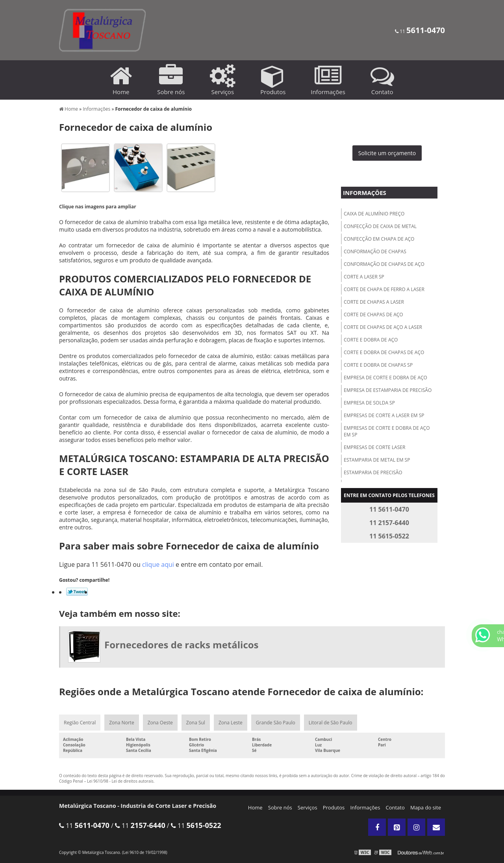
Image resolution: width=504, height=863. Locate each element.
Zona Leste (231, 723)
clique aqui (158, 564)
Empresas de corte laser (374, 447)
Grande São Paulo (276, 723)
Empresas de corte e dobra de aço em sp (387, 431)
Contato (395, 807)
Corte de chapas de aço (373, 315)
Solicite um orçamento (387, 153)
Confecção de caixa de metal (380, 226)
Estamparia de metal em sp (377, 460)
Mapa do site (426, 807)
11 (420, 31)
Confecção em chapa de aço (379, 239)
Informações (365, 193)
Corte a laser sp (364, 277)
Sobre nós (280, 807)
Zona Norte (121, 723)
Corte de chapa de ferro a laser (384, 289)
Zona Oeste (160, 723)
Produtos (334, 807)
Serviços (308, 807)
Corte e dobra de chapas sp (378, 365)
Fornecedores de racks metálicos (182, 645)
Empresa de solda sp (369, 403)
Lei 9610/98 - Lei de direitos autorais (120, 781)
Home (255, 807)
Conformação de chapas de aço (384, 264)
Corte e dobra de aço (371, 340)
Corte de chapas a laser (374, 302)
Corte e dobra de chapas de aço (384, 352)
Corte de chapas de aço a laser (383, 327)
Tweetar (77, 592)
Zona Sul (196, 723)
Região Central (80, 723)
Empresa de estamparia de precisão (388, 390)
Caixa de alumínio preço (374, 214)
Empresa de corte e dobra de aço (385, 378)
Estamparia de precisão (373, 472)
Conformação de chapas (375, 251)
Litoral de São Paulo (331, 723)
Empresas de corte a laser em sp (384, 415)
